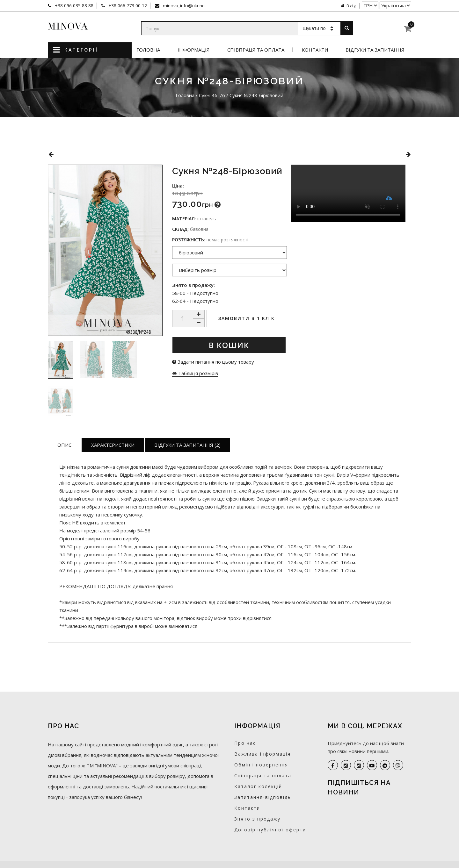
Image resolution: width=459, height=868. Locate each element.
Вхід (349, 6)
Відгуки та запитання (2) (187, 445)
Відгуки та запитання (375, 50)
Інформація (194, 50)
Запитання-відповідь (263, 797)
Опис (64, 445)
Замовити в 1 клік (247, 318)
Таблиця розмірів (195, 373)
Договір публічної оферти (270, 830)
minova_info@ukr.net (184, 6)
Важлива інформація (262, 754)
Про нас (245, 743)
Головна (148, 50)
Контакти (315, 50)
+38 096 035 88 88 (73, 6)
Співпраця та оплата (256, 50)
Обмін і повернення (261, 765)
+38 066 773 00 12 (127, 6)
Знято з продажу (257, 819)
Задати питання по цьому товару (213, 362)
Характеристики (113, 445)
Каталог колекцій (258, 786)
